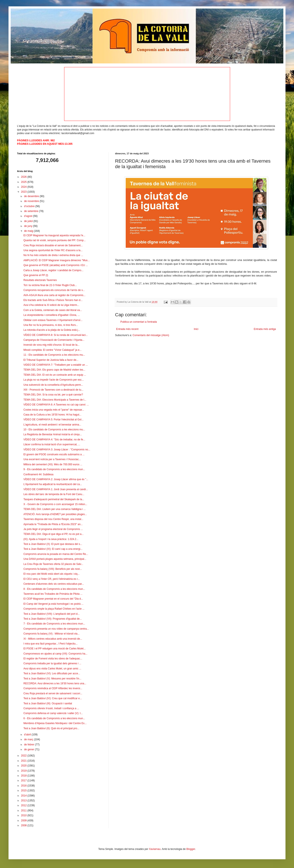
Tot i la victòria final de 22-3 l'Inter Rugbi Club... (50, 285)
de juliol (29, 221)
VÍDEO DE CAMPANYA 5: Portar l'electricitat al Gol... (53, 420)
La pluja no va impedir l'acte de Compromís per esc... (54, 380)
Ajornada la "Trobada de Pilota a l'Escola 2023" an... (53, 524)
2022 (24, 756)
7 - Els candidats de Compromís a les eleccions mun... (54, 624)
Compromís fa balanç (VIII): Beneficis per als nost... (53, 569)
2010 (24, 815)
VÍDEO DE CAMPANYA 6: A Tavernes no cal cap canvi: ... (56, 405)
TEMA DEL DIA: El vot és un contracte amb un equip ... (55, 375)
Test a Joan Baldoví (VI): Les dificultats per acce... (52, 673)
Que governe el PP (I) (36, 275)
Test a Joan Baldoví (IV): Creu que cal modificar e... (53, 698)
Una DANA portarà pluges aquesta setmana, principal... (55, 559)
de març (29, 739)
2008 (24, 825)
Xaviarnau (155, 849)
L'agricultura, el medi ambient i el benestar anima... (52, 425)
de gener (30, 749)
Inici (196, 329)
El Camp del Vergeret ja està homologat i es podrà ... (53, 604)
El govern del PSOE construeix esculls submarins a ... (54, 454)
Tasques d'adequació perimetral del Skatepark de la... (54, 499)
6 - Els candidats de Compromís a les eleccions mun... (54, 718)
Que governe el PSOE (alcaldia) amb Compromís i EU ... (56, 265)
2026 (24, 177)
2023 (24, 192)
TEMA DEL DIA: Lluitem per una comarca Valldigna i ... (55, 509)
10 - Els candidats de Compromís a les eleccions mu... (54, 430)
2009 (24, 821)
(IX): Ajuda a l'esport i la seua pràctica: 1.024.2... (51, 539)
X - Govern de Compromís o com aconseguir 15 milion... (55, 504)
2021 (24, 761)
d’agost (29, 216)
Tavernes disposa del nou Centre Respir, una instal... (53, 519)
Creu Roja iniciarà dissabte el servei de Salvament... (53, 245)
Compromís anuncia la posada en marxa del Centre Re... (56, 554)
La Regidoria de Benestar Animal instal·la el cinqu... (53, 434)
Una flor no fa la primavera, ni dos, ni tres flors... (51, 325)
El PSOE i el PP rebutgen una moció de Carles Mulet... (55, 649)
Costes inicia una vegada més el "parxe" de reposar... (54, 410)
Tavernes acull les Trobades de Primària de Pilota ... (53, 594)
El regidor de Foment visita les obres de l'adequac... (53, 659)
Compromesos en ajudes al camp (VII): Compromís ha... (55, 654)
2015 (24, 791)
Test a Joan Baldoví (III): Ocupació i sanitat (48, 703)
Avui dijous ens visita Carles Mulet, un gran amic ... (52, 669)
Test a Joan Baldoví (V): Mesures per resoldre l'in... (52, 679)
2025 (24, 182)
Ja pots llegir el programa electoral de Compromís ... (53, 529)
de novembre (32, 201)
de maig (29, 231)
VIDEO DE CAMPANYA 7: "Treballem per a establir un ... (56, 365)
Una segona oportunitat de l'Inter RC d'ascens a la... (53, 250)
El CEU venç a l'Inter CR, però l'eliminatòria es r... (52, 579)
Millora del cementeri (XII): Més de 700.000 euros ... (53, 464)
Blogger (191, 849)
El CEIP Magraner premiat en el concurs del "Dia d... (53, 599)
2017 (24, 781)
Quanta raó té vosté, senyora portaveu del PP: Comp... (55, 240)
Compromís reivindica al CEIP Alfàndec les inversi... (53, 688)
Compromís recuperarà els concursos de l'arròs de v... (54, 290)
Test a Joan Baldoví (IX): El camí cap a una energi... (53, 549)
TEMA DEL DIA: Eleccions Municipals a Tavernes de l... (55, 400)
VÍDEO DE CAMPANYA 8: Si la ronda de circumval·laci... (56, 335)
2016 (24, 786)
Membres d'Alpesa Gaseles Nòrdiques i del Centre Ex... (55, 723)
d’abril (28, 735)
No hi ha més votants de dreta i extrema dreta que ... (53, 255)
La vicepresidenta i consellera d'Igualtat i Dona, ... (52, 315)
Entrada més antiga (265, 329)
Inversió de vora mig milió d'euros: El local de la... (51, 345)
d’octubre (30, 206)
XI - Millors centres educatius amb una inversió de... (53, 639)
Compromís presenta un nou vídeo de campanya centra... (56, 629)
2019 (24, 771)
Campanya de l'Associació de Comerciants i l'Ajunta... (54, 340)
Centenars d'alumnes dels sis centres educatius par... (54, 584)
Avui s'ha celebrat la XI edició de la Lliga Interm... (51, 305)
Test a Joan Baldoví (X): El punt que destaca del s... (53, 544)
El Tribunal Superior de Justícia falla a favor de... (51, 360)
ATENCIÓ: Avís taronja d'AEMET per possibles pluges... (55, 514)
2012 (24, 805)
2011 (24, 811)
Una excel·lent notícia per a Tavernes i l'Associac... (52, 459)
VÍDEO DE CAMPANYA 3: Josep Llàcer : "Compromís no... (57, 450)
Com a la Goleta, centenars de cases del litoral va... (53, 310)
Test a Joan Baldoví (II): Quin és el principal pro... (51, 728)
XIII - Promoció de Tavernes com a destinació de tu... (53, 390)
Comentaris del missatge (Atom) (151, 335)
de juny (29, 226)
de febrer (30, 745)
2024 (24, 187)
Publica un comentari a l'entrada (139, 322)
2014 (24, 796)
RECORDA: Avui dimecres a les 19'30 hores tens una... (55, 683)
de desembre (32, 196)
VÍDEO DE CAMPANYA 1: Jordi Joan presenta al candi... (56, 489)
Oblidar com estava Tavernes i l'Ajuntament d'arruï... (53, 320)
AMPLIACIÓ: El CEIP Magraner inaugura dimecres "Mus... (57, 260)
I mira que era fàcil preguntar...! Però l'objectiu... (50, 644)
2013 (24, 801)
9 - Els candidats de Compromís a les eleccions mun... (54, 469)
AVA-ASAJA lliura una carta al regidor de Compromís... (54, 295)
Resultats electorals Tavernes (40, 280)
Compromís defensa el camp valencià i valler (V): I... (53, 713)
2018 (24, 776)
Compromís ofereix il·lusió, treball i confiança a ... (51, 708)
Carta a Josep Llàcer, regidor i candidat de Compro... (53, 270)
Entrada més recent (127, 329)
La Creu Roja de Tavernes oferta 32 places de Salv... (53, 564)
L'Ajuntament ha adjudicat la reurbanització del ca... (53, 484)
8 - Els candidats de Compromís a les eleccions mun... (54, 589)
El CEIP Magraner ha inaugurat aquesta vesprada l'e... (54, 235)
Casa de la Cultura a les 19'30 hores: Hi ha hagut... (52, 415)
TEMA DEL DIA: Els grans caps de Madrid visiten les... (54, 370)
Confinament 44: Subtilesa (38, 474)
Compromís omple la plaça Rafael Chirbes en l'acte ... (54, 609)
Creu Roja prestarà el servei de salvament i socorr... (53, 693)
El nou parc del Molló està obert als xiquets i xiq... (51, 574)
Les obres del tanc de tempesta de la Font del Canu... (54, 494)
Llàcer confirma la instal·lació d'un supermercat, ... (52, 444)
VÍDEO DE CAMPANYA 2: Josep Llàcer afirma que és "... (56, 479)
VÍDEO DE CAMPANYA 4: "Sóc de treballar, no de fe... (54, 440)
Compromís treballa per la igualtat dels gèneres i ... (52, 663)
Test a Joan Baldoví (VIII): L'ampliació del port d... (52, 614)
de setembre (32, 211)
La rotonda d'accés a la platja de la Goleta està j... (52, 330)
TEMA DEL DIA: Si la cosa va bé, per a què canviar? (53, 395)
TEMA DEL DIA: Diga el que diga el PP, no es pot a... (53, 534)
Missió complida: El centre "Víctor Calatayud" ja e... (53, 350)
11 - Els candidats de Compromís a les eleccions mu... (54, 355)
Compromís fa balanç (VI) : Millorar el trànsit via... (51, 634)
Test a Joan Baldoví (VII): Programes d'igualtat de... (53, 619)
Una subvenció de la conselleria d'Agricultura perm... (53, 385)
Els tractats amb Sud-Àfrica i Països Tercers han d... (53, 300)
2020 (24, 766)
